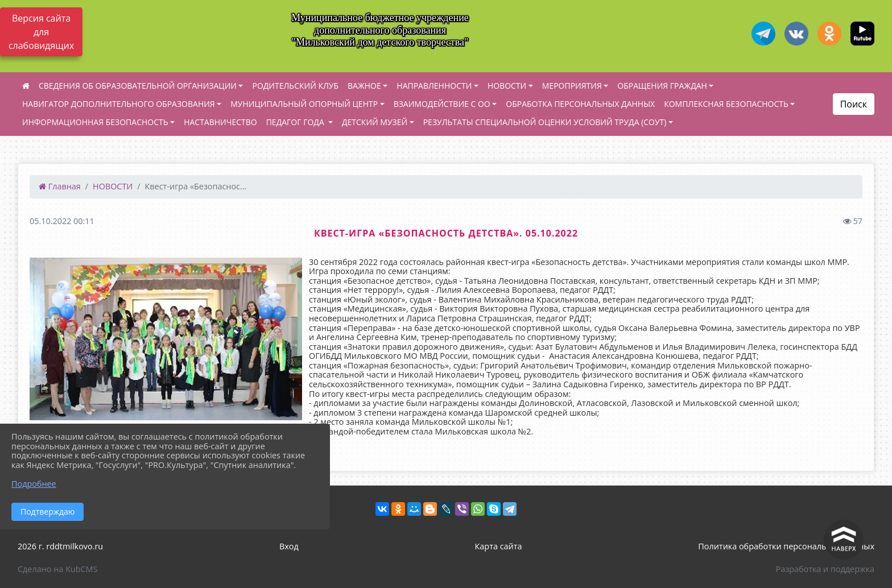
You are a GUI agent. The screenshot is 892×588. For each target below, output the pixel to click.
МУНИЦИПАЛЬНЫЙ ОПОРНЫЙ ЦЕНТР (304, 104)
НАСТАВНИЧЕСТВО (220, 122)
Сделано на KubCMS (57, 569)
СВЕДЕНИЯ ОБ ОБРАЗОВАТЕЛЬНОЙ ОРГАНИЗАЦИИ (138, 86)
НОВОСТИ (507, 86)
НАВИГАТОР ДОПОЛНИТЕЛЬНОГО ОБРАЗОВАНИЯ (119, 104)
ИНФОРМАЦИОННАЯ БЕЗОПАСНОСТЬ (95, 122)
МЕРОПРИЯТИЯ (572, 86)
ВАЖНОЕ (364, 86)
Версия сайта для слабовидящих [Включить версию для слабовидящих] (41, 32)
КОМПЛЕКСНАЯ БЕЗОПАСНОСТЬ (726, 104)
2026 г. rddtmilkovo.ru (60, 546)
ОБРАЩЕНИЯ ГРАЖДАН (662, 86)
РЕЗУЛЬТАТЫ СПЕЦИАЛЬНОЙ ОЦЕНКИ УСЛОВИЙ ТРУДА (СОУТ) (545, 122)
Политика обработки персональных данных (786, 546)
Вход (289, 546)
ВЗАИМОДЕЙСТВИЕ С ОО (442, 104)
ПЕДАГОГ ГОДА (296, 122)
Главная (60, 186)
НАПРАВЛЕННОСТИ (434, 86)
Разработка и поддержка (825, 569)
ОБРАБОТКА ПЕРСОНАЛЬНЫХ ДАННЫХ (580, 104)
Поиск (854, 104)
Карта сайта (499, 546)
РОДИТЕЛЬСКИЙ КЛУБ (295, 86)
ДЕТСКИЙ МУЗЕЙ (375, 122)
